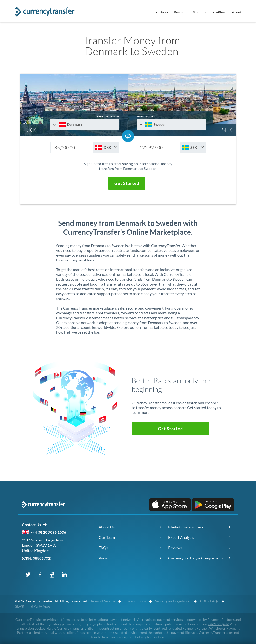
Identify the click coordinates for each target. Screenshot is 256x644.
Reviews (175, 548)
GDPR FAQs (209, 601)
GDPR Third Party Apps (33, 606)
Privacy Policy (135, 601)
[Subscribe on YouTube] (52, 574)
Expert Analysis (181, 537)
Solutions (200, 12)
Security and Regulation (173, 601)
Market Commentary (186, 527)
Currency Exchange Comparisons (196, 558)
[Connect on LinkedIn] (64, 574)
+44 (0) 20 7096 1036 (48, 532)
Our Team (107, 537)
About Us (107, 527)
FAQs (103, 548)
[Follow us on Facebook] (40, 574)
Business (162, 12)
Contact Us (34, 525)
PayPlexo (219, 12)
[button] (127, 183)
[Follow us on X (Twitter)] (28, 574)
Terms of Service (103, 601)
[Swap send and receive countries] (128, 136)
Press (103, 558)
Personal (181, 12)
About (237, 12)
